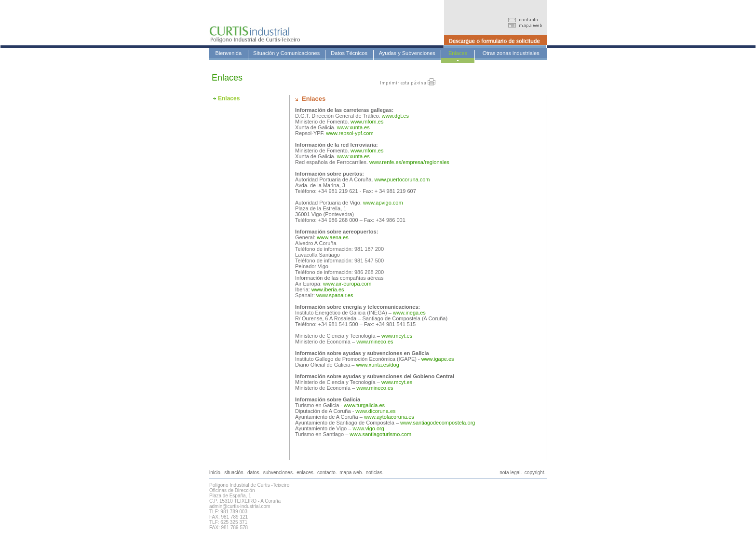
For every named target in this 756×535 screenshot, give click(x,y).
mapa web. (351, 473)
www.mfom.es (367, 122)
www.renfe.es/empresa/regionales (409, 162)
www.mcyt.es (397, 336)
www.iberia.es (328, 289)
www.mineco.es (375, 342)
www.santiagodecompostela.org (438, 423)
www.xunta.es (353, 127)
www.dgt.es (395, 116)
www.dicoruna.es (375, 411)
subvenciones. (279, 473)
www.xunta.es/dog (378, 365)
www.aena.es (332, 237)
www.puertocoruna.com (401, 179)
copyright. (535, 473)
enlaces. (305, 473)
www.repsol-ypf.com (350, 133)
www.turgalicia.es (364, 405)
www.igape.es (438, 359)
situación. (234, 473)
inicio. (216, 473)
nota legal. (511, 473)
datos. (254, 473)
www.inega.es (409, 313)
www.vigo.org (368, 428)
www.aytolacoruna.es (389, 417)
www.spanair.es (335, 295)
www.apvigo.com (383, 203)
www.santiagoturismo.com (380, 434)
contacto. (327, 473)
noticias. (375, 473)
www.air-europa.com (347, 284)
